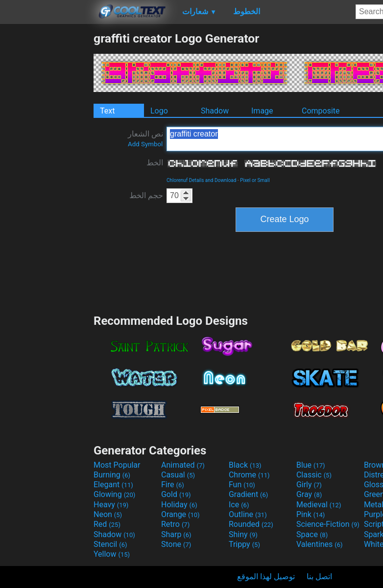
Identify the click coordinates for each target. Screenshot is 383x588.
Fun (242, 485)
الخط (155, 163)
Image (262, 111)
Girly (309, 485)
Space (312, 534)
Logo (159, 111)
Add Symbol (145, 144)
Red (107, 524)
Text (107, 111)
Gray (309, 494)
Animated (183, 465)
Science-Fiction (328, 524)
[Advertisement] (47, 178)
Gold (176, 494)
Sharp (176, 534)
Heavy (111, 505)
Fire (173, 485)
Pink (311, 514)
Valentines (320, 544)
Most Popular (117, 465)
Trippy (244, 544)
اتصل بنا (319, 577)
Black (245, 465)
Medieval (319, 505)
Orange (180, 514)
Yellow (112, 554)
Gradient (248, 494)
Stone (176, 544)
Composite (321, 111)
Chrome (249, 475)
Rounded (251, 524)
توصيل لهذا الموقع (266, 577)
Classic (314, 475)
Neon (108, 514)
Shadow (215, 111)
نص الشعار (145, 138)
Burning (112, 475)
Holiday (179, 505)
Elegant (113, 485)
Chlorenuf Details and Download (201, 180)
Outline (248, 514)
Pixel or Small (255, 180)
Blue (311, 465)
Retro (175, 524)
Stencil (110, 544)
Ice (239, 505)
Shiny (243, 534)
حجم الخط (146, 195)
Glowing (114, 494)
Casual (178, 475)
